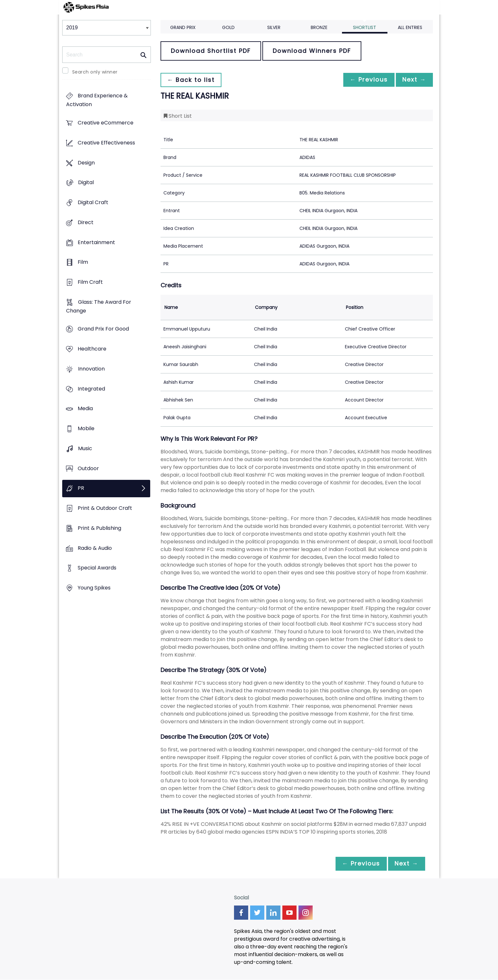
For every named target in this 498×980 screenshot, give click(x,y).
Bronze (319, 27)
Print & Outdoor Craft (105, 508)
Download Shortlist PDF (211, 51)
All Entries (410, 27)
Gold (228, 27)
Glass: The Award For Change (99, 306)
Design (86, 163)
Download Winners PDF (312, 51)
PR (81, 488)
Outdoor (88, 468)
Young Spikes (94, 588)
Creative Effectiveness (106, 143)
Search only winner (95, 72)
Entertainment (96, 242)
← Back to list (192, 80)
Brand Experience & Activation (97, 100)
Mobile (86, 429)
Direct (86, 222)
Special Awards (97, 568)
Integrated (91, 389)
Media (85, 409)
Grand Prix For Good (103, 329)
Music (85, 448)
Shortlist (365, 27)
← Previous (366, 80)
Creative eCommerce (106, 123)
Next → (413, 80)
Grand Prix (183, 27)
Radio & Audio (95, 548)
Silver (274, 27)
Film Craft (90, 282)
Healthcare (92, 349)
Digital (86, 183)
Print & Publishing (99, 528)
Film (83, 262)
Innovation (91, 369)
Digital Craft (93, 202)
